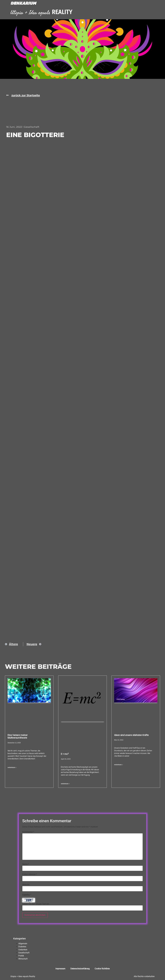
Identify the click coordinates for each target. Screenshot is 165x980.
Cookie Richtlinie (102, 969)
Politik (21, 956)
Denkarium (23, 3)
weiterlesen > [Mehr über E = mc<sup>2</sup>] (65, 784)
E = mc (65, 754)
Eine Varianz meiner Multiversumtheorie (18, 736)
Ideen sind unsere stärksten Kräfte (131, 735)
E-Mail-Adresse (30, 874)
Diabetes (22, 947)
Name (26, 864)
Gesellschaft (32, 127)
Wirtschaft (23, 959)
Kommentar (28, 832)
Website (26, 885)
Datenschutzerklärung (80, 969)
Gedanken (23, 950)
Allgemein (23, 944)
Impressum (60, 969)
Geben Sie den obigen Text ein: (36, 904)
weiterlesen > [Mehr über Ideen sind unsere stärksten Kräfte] (118, 765)
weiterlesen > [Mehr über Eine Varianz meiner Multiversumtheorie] (12, 767)
